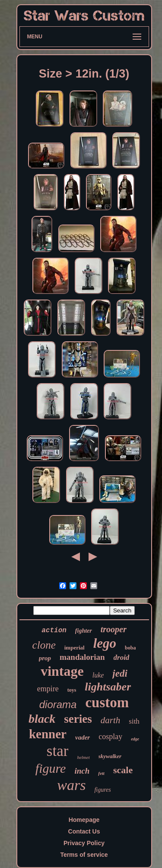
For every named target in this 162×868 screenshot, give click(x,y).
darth (111, 720)
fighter (84, 631)
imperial (75, 648)
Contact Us (84, 831)
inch (82, 771)
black (42, 719)
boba (130, 648)
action (54, 631)
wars (71, 785)
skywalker (110, 756)
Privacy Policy (84, 843)
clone (44, 645)
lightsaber (108, 687)
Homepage (84, 820)
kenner (48, 734)
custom (107, 703)
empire (48, 689)
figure (51, 768)
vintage (62, 671)
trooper (114, 629)
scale (123, 770)
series (78, 719)
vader (83, 737)
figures (102, 790)
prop (45, 658)
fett (101, 773)
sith (134, 721)
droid (122, 657)
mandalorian (82, 657)
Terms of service (84, 855)
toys (72, 690)
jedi (120, 673)
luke (98, 675)
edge (135, 739)
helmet (83, 757)
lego (105, 643)
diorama (58, 704)
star (58, 751)
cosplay (110, 737)
